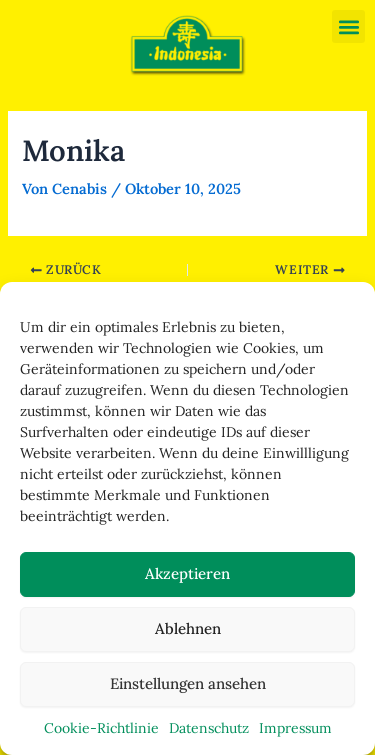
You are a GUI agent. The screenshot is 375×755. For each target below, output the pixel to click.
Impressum (295, 728)
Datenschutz (209, 728)
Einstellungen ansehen (188, 683)
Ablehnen (188, 628)
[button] (348, 26)
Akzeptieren (187, 573)
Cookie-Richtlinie (101, 728)
